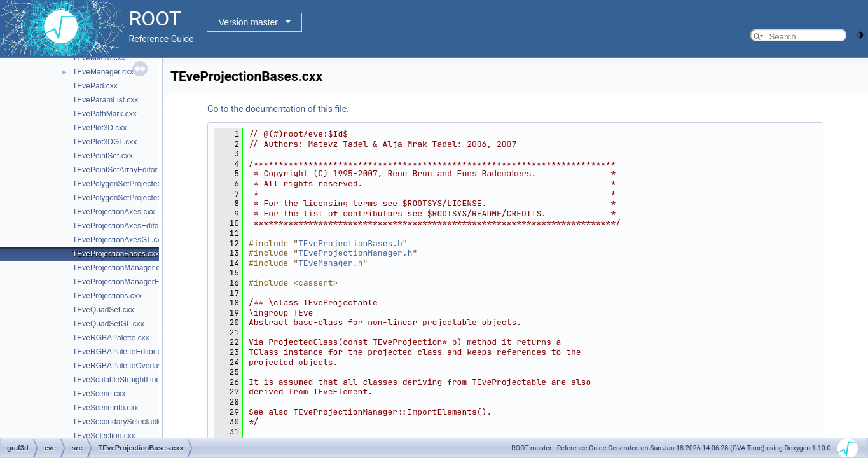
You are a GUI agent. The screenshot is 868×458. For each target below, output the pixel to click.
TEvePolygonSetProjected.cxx (124, 184)
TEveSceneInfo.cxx (105, 408)
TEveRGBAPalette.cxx (111, 338)
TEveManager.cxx (103, 72)
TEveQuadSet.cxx (103, 310)
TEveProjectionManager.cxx (120, 268)
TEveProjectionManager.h (355, 253)
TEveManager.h (330, 263)
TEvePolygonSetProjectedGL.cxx (129, 198)
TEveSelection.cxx (104, 436)
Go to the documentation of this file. (278, 109)
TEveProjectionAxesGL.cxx (119, 240)
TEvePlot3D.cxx (100, 128)
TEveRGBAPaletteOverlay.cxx (124, 366)
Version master (248, 22)
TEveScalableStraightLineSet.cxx (129, 380)
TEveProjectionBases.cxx (116, 254)
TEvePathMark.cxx (105, 114)
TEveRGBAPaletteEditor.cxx (121, 352)
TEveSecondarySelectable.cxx (124, 422)
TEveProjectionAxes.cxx (114, 212)
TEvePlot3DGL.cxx (105, 142)
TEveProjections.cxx (107, 296)
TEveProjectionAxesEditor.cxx (123, 226)
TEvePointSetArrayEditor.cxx (121, 170)
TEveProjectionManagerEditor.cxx (130, 282)
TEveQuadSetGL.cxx (108, 324)
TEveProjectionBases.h (350, 243)
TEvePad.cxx (95, 86)
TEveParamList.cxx (105, 100)
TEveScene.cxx (99, 394)
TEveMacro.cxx (99, 58)
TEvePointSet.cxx (103, 156)
